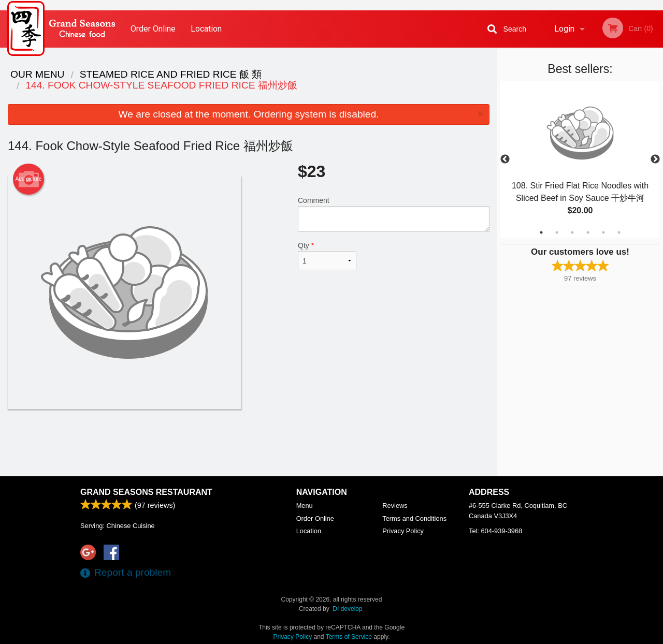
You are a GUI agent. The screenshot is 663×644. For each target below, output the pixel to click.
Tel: (495, 531)
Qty (327, 256)
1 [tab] (541, 232)
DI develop (347, 609)
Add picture (29, 179)
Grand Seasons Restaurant (146, 492)
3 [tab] (572, 232)
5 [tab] (603, 232)
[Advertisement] (249, 443)
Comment (394, 214)
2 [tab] (557, 232)
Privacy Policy (403, 531)
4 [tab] (588, 232)
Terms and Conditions (414, 518)
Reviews (395, 506)
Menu (305, 506)
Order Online (153, 29)
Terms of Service (349, 637)
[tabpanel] (580, 159)
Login (564, 29)
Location (206, 29)
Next (655, 159)
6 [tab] (619, 232)
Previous (505, 159)
